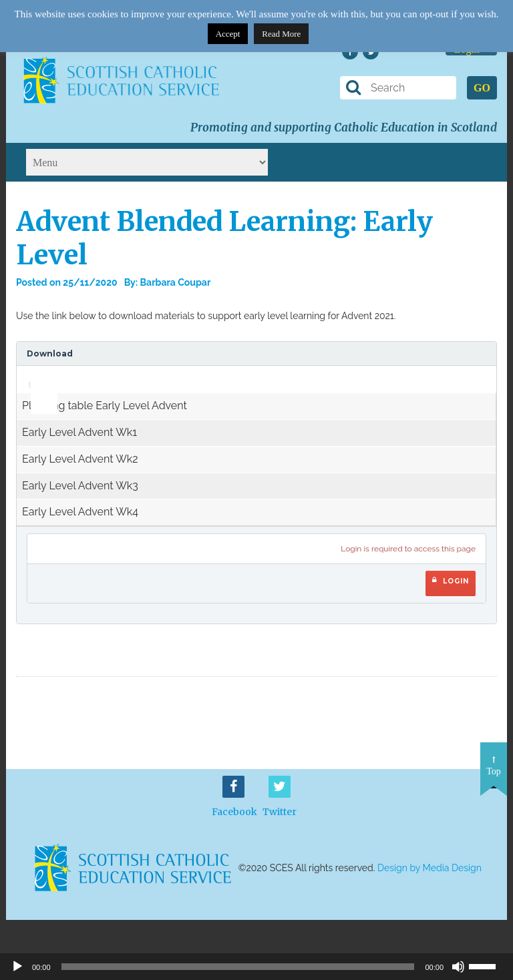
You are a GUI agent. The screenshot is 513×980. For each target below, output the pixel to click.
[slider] (39, 375)
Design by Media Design (430, 868)
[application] (37, 379)
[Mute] (458, 967)
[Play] (17, 967)
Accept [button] (228, 34)
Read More (281, 34)
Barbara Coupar (176, 282)
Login (451, 581)
